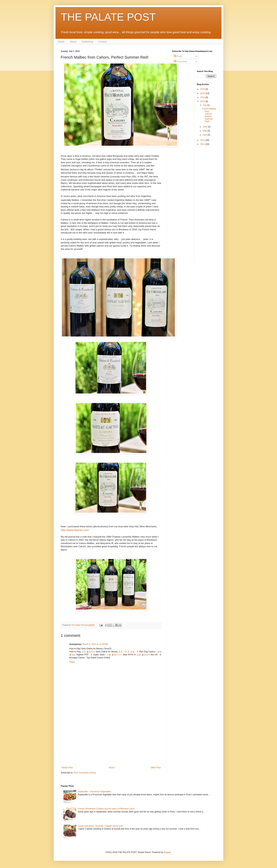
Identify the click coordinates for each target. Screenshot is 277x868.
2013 (203, 101)
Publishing (87, 42)
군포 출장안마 (88, 652)
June (205, 127)
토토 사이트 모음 (126, 652)
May (205, 131)
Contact (103, 42)
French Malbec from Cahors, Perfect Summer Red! (209, 115)
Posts (178, 56)
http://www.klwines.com (75, 530)
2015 (203, 93)
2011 (203, 144)
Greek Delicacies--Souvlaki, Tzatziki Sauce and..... (102, 826)
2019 (203, 89)
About (73, 42)
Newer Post (67, 768)
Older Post (156, 768)
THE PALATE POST (108, 17)
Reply (72, 662)
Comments (180, 62)
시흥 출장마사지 (114, 655)
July (205, 105)
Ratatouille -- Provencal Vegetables (94, 792)
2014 (203, 97)
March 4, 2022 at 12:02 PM (95, 644)
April (205, 135)
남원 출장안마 (143, 655)
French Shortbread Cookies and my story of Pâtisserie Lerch (106, 809)
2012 (203, 140)
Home (61, 42)
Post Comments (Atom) (85, 773)
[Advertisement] (111, 740)
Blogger (167, 852)
